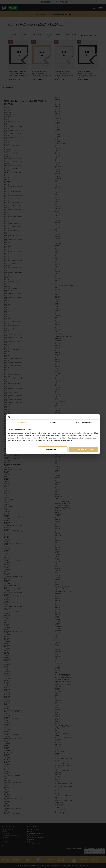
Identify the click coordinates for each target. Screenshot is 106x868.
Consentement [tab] (22, 422)
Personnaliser (53, 449)
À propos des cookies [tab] (84, 422)
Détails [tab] (53, 422)
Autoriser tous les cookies (83, 449)
